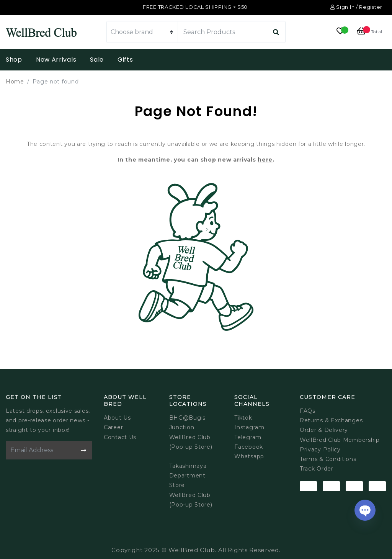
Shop (14, 60)
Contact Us (120, 437)
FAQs (308, 411)
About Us (117, 418)
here (265, 160)
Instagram (249, 427)
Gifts (125, 60)
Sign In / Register (356, 7)
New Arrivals (56, 60)
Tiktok (243, 418)
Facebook (249, 447)
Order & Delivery (324, 430)
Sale (97, 60)
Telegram (248, 437)
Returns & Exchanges (331, 420)
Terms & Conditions (328, 459)
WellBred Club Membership (340, 440)
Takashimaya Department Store (188, 476)
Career (113, 427)
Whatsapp (249, 456)
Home (15, 82)
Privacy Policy (320, 449)
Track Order (317, 469)
